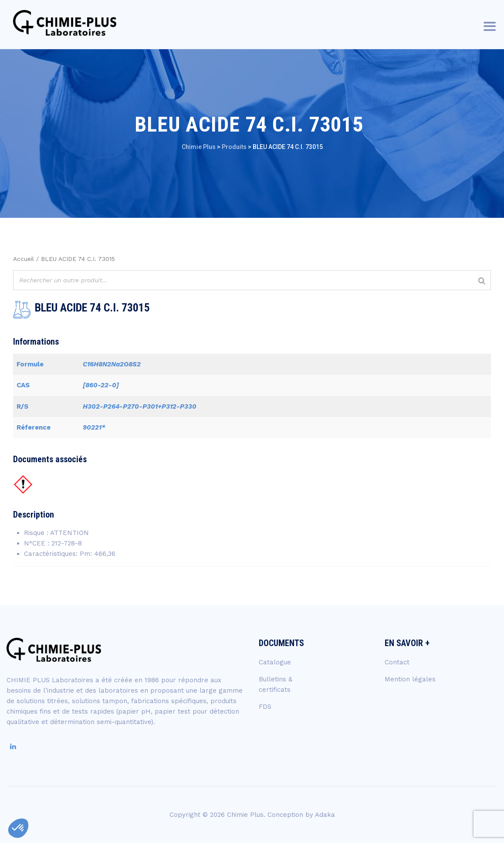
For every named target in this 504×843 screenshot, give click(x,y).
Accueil (24, 259)
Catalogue (275, 662)
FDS (265, 707)
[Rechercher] (482, 281)
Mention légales (410, 679)
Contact (397, 662)
